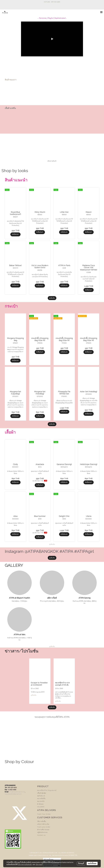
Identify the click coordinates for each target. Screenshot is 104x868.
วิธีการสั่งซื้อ (42, 821)
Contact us (41, 835)
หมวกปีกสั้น (41, 799)
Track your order (44, 827)
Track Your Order (44, 814)
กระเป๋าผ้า (41, 807)
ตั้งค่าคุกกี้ (81, 863)
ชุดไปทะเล (41, 796)
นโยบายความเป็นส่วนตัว (25, 864)
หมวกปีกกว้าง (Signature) (47, 790)
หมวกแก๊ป (41, 801)
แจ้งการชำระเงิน (43, 824)
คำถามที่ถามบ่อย (43, 830)
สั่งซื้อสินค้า (15, 234)
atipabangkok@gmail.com (13, 794)
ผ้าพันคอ (40, 804)
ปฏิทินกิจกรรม (42, 832)
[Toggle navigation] (101, 12)
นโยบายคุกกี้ (39, 864)
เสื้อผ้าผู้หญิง (42, 793)
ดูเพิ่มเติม (52, 298)
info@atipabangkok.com (17, 792)
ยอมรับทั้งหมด (92, 863)
